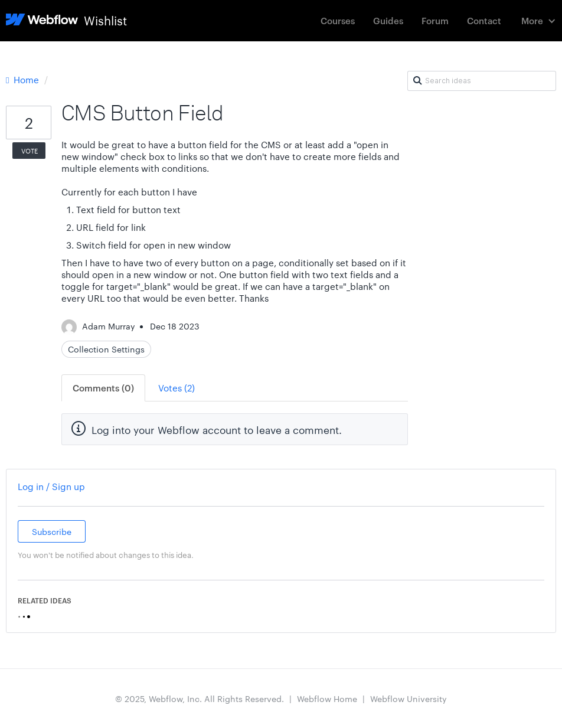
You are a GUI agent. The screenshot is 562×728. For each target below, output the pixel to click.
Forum (435, 20)
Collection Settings (106, 349)
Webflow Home (327, 698)
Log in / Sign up (51, 486)
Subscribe (52, 531)
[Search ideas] (482, 81)
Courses (338, 20)
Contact (484, 20)
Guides (388, 20)
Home (24, 79)
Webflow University (409, 698)
